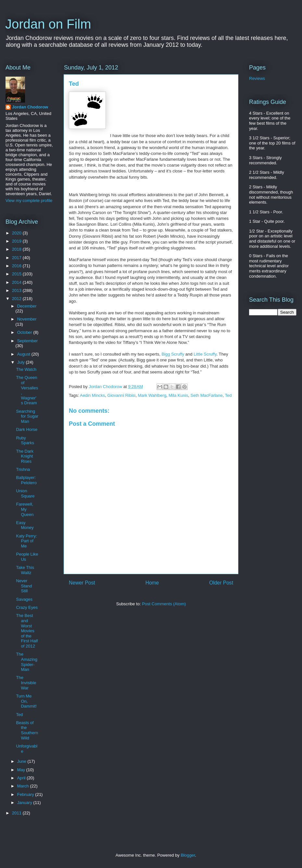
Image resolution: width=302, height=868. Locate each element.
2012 (17, 299)
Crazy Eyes (27, 607)
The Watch (26, 369)
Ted (228, 395)
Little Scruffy (205, 354)
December (27, 306)
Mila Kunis (178, 395)
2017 (17, 258)
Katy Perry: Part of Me (26, 541)
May (22, 770)
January (25, 803)
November (27, 319)
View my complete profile (29, 201)
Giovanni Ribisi (122, 395)
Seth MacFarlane (207, 395)
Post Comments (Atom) (164, 604)
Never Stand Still (24, 586)
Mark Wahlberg (152, 395)
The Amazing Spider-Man (27, 662)
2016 (17, 266)
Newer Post (82, 583)
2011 (17, 813)
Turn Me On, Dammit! (26, 701)
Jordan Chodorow (30, 107)
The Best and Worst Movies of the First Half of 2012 (27, 631)
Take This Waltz (25, 570)
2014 (17, 282)
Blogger (188, 855)
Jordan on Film (48, 24)
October (25, 332)
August (24, 354)
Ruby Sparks (25, 440)
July (22, 362)
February (26, 794)
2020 (17, 233)
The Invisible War (26, 683)
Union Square (25, 493)
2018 (17, 249)
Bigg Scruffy (173, 354)
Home (152, 583)
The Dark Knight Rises (25, 456)
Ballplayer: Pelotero (26, 480)
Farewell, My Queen (25, 509)
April (22, 778)
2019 (17, 241)
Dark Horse (27, 429)
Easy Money (25, 525)
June (22, 761)
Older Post (221, 583)
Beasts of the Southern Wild (27, 730)
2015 (17, 274)
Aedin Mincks (92, 395)
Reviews (257, 78)
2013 (17, 290)
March (24, 786)
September (28, 341)
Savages (24, 599)
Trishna (23, 469)
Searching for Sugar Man (27, 416)
